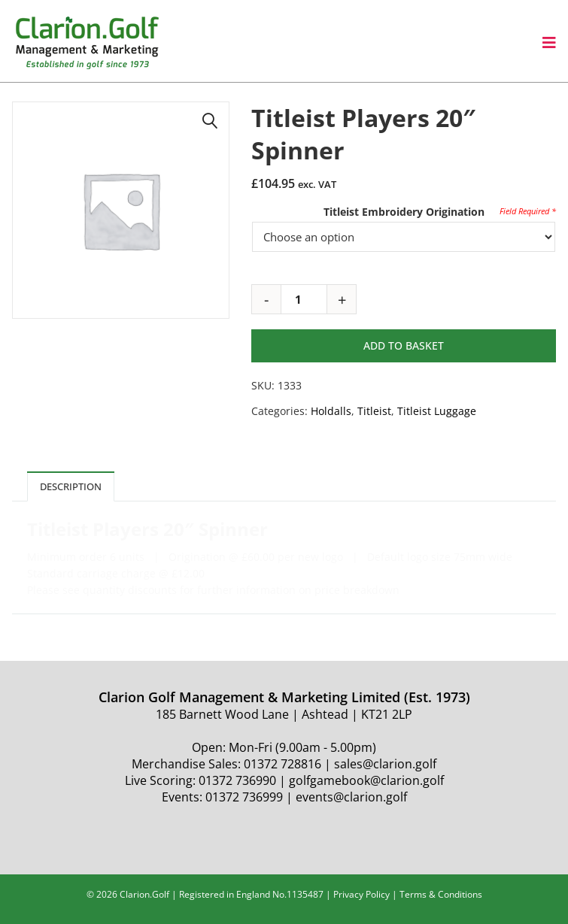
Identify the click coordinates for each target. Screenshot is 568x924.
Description (71, 486)
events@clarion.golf (351, 797)
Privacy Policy (361, 894)
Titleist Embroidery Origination (404, 212)
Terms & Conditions (441, 894)
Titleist (374, 411)
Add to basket (404, 345)
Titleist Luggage (437, 411)
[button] (210, 121)
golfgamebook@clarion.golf (366, 780)
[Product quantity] (304, 299)
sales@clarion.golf (385, 764)
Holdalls (331, 411)
